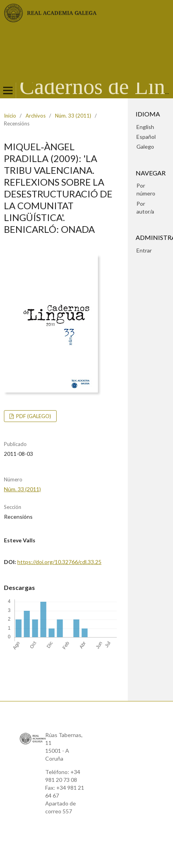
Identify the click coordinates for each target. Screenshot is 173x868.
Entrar (144, 250)
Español (146, 137)
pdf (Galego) (33, 416)
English (145, 127)
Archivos (36, 116)
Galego (145, 147)
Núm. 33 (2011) (73, 116)
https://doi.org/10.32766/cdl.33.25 (59, 562)
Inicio (10, 116)
